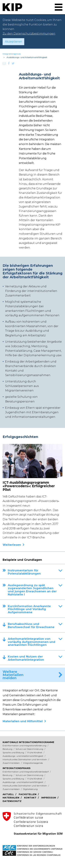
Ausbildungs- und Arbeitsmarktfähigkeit (23, 756)
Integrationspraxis (12, 54)
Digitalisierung (30, 789)
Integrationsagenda (33, 763)
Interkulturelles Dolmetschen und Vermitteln (25, 759)
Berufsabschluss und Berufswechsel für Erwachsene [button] (35, 626)
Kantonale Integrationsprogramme (28, 742)
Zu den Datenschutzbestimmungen (29, 34)
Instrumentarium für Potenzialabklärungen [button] (35, 572)
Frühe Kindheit (35, 752)
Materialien (11, 798)
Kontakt (31, 798)
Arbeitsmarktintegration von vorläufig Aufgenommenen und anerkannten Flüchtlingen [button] (35, 642)
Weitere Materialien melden (13, 675)
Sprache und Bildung (14, 752)
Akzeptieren (13, 42)
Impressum (49, 798)
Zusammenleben (11, 763)
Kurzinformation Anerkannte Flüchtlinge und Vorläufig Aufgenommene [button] (35, 609)
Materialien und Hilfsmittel (23, 721)
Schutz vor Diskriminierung (30, 749)
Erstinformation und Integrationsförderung (25, 746)
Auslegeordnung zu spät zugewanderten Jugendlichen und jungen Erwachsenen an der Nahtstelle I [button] (35, 590)
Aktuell (9, 794)
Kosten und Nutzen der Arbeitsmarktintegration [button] (35, 658)
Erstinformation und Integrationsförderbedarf (26, 772)
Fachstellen (28, 794)
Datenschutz (12, 801)
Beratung (8, 749)
